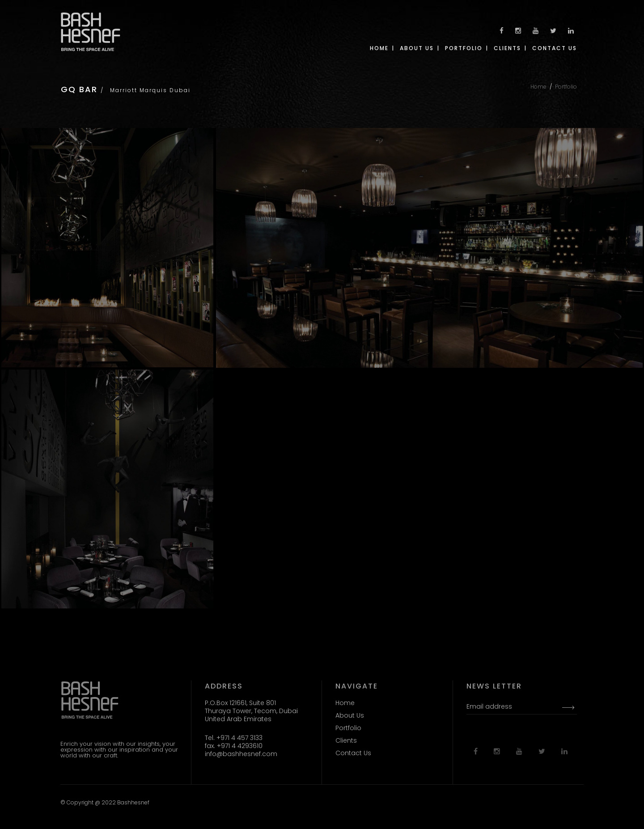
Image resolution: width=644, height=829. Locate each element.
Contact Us (353, 753)
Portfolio (566, 87)
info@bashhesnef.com (241, 754)
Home (538, 87)
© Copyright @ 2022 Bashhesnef (105, 802)
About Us (350, 715)
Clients (346, 740)
